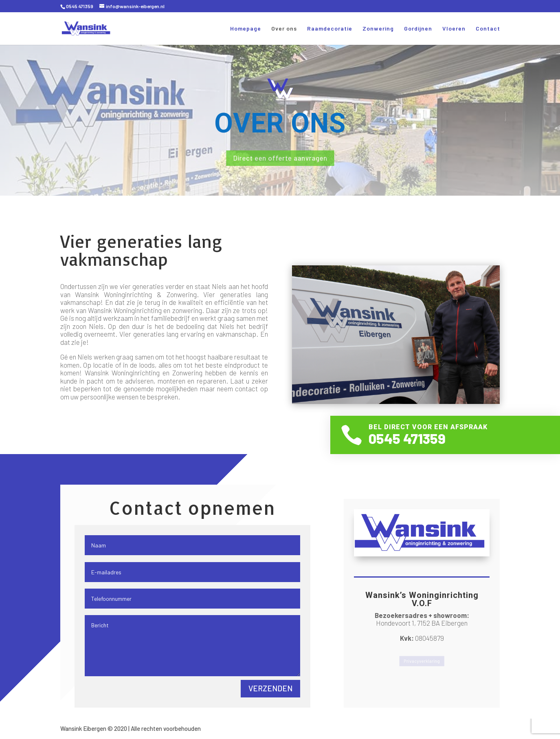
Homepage (246, 29)
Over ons (284, 29)
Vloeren (454, 29)
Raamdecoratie (330, 29)
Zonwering (378, 29)
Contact (488, 29)
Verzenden (270, 688)
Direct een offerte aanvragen (280, 158)
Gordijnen (418, 29)
